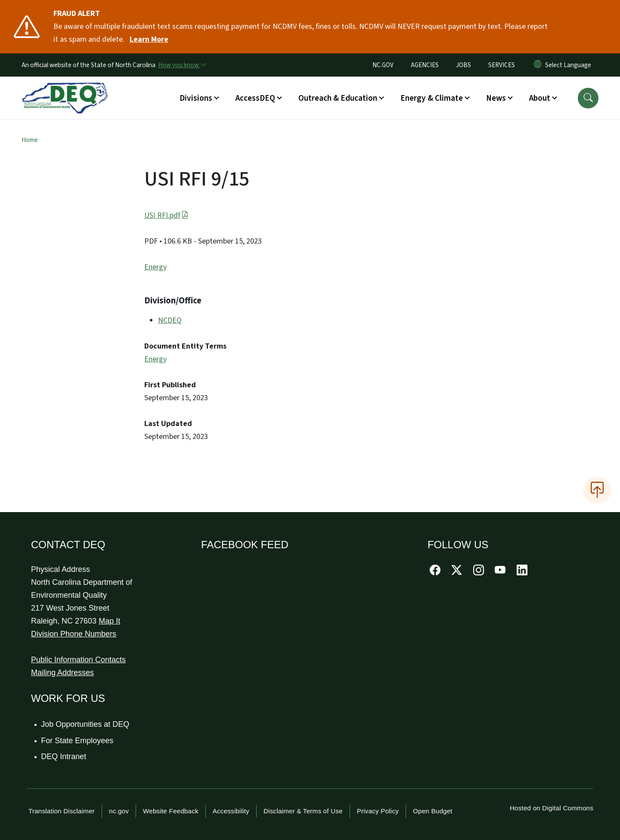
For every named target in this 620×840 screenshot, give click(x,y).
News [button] (496, 98)
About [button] (540, 98)
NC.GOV (383, 65)
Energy (155, 267)
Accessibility (231, 811)
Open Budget (433, 811)
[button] (588, 98)
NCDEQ (170, 320)
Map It (109, 621)
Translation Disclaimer (62, 811)
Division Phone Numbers (74, 634)
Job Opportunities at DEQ (85, 724)
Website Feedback (171, 811)
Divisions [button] (196, 98)
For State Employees (77, 741)
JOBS (463, 65)
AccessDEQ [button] (255, 98)
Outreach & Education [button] (338, 98)
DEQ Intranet (64, 757)
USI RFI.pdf (166, 215)
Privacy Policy (378, 811)
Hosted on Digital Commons (552, 808)
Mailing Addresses (62, 673)
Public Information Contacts (78, 660)
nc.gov (119, 811)
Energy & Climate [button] (432, 98)
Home (30, 140)
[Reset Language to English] (538, 65)
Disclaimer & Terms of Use (303, 811)
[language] (570, 65)
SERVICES (502, 65)
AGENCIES (425, 65)
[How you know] (182, 65)
